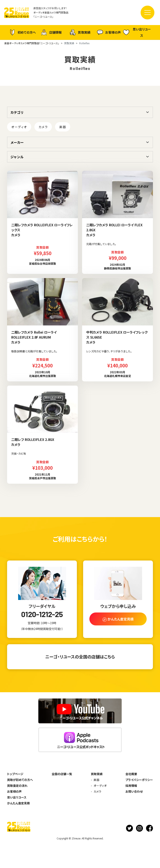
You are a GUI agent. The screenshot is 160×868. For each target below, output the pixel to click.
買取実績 (80, 32)
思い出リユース (137, 32)
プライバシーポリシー (139, 780)
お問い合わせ (134, 791)
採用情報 (131, 786)
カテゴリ (17, 112)
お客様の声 (109, 32)
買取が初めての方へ (20, 780)
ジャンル (17, 157)
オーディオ (19, 127)
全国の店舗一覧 (62, 774)
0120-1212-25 (42, 614)
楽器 (63, 127)
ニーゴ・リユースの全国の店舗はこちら (80, 657)
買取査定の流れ (17, 786)
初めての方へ (22, 32)
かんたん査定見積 (18, 803)
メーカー (17, 142)
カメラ (43, 127)
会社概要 (131, 774)
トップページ (15, 774)
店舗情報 (51, 32)
